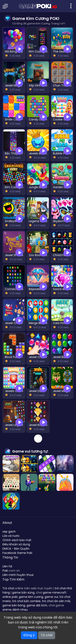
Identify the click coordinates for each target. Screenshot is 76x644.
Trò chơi (8, 588)
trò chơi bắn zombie (26, 601)
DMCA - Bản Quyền (16, 549)
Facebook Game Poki (17, 553)
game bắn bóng (14, 605)
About (7, 523)
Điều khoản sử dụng (16, 544)
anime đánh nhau (15, 610)
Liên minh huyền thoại (18, 575)
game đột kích (37, 605)
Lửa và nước (11, 536)
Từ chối (47, 635)
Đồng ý (29, 635)
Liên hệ (7, 566)
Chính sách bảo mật (17, 540)
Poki (5, 571)
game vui (51, 597)
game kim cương (31, 597)
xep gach (9, 532)
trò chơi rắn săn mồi (56, 601)
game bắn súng (23, 593)
